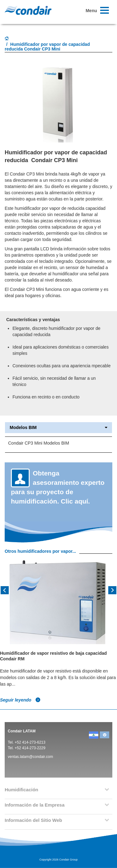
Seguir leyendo (20, 700)
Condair (28, 10)
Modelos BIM (58, 428)
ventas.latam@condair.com (30, 757)
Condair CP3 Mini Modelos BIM (39, 443)
